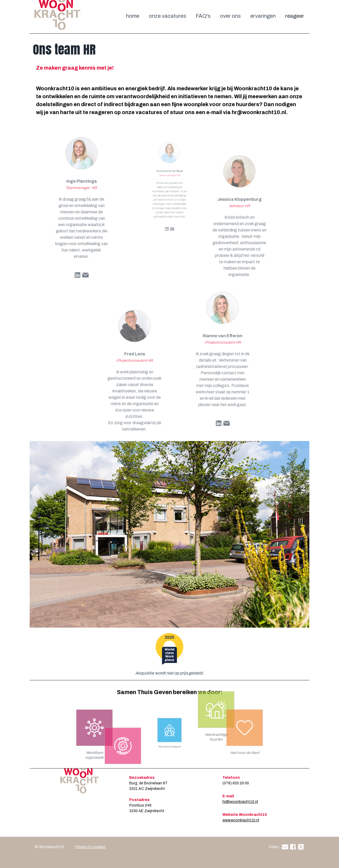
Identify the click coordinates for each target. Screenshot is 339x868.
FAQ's (203, 16)
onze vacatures (168, 16)
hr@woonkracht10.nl (240, 802)
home (133, 16)
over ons (230, 16)
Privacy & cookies (90, 847)
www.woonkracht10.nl (241, 820)
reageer (295, 16)
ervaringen (263, 16)
